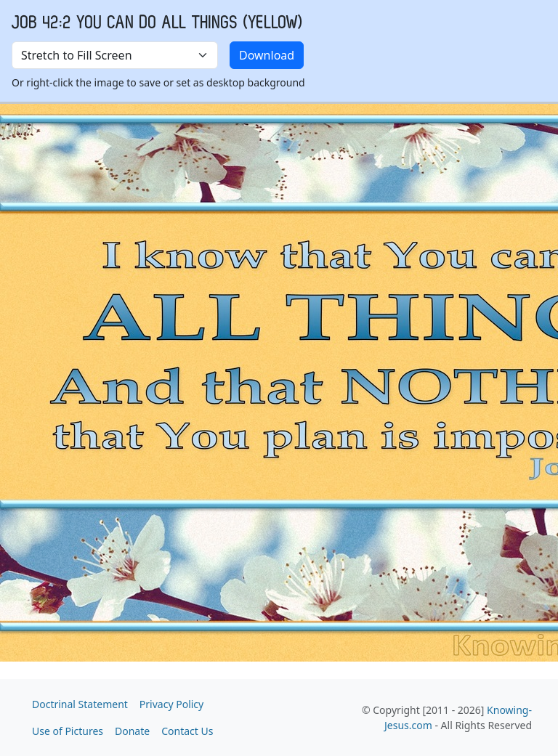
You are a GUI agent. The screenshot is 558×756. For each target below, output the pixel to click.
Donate (132, 731)
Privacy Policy (171, 704)
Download (267, 55)
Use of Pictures (68, 731)
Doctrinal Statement (80, 704)
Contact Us (187, 731)
